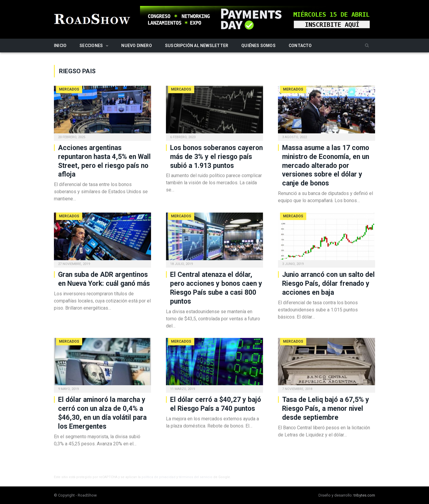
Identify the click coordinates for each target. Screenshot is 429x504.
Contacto (300, 46)
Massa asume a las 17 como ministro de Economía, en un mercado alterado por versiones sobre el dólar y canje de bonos (326, 166)
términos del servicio (196, 477)
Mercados (69, 89)
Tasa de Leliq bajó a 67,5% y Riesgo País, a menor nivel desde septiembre (326, 409)
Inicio (60, 46)
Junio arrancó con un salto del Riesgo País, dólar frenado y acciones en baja (328, 284)
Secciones (91, 46)
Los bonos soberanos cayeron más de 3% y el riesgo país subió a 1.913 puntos (216, 157)
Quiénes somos (258, 46)
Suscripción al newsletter (197, 46)
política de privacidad (158, 477)
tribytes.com (364, 495)
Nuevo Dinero (137, 46)
